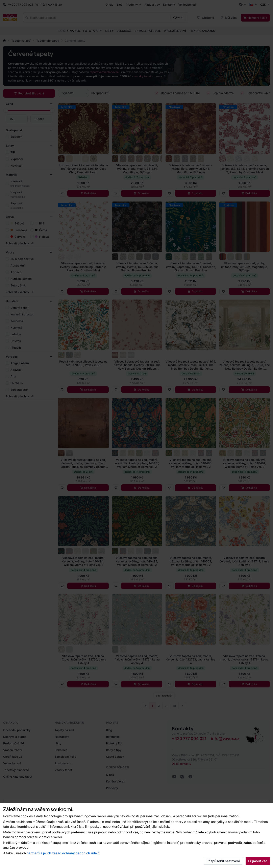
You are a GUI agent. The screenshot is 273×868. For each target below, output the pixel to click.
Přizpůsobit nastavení (223, 861)
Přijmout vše (258, 861)
